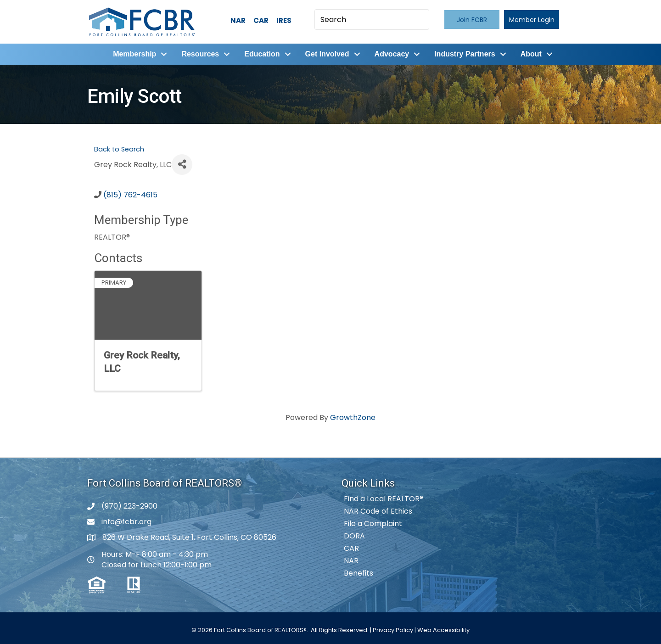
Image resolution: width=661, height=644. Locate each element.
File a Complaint (373, 524)
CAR (261, 20)
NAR (238, 20)
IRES (284, 20)
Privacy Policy (393, 630)
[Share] (182, 165)
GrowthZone (353, 417)
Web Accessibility (443, 630)
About (531, 54)
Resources (200, 54)
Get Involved (327, 54)
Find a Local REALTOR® (384, 499)
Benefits (359, 573)
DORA (354, 536)
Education (262, 54)
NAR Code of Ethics (378, 511)
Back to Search (119, 149)
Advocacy (392, 54)
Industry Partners (465, 54)
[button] (472, 20)
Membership (134, 54)
